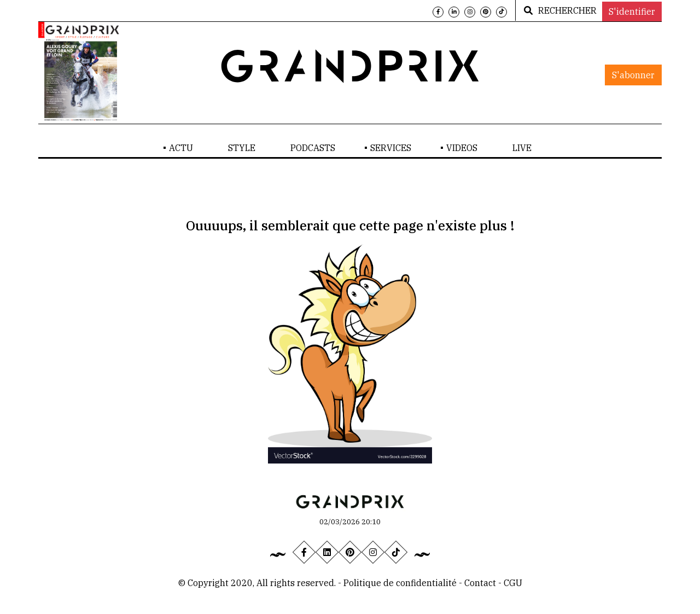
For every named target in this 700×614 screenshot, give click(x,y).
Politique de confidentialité (400, 583)
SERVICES (391, 148)
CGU (513, 583)
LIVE (522, 148)
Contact (481, 583)
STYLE (242, 148)
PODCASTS (313, 148)
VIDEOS (462, 148)
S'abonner (633, 75)
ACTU (181, 148)
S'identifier (632, 11)
